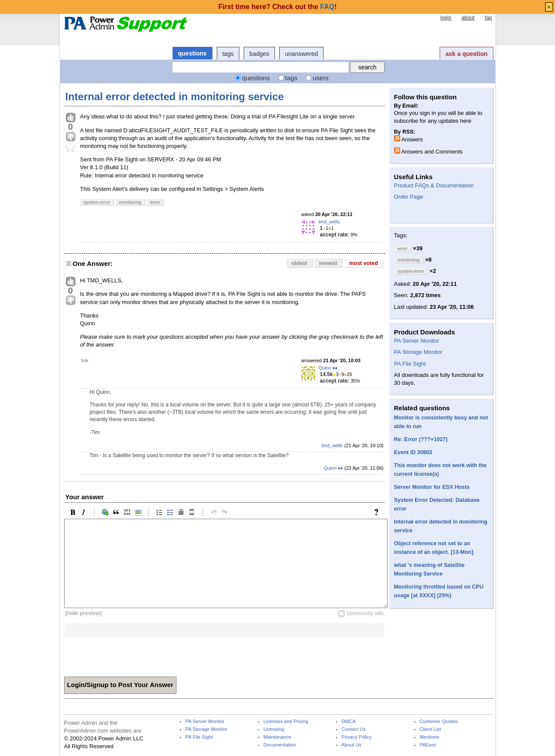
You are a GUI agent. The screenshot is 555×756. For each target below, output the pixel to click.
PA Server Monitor (417, 341)
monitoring (130, 202)
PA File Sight (410, 364)
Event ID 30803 (413, 452)
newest (328, 263)
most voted (364, 263)
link (85, 360)
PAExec (428, 745)
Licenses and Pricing (286, 722)
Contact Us (354, 729)
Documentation (280, 745)
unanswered (301, 54)
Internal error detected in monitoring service (175, 97)
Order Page (409, 197)
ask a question (466, 54)
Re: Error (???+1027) (421, 439)
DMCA (349, 722)
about (468, 18)
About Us (352, 745)
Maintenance (277, 737)
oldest (299, 263)
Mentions (430, 737)
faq (488, 18)
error (155, 202)
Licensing (274, 729)
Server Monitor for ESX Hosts (432, 487)
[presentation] (130, 654)
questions (193, 53)
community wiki (365, 613)
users (321, 78)
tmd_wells (329, 222)
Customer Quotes (439, 722)
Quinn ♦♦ (328, 368)
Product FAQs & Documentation (434, 185)
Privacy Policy (357, 737)
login (446, 18)
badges (259, 54)
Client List (430, 729)
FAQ (327, 7)
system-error (97, 202)
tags (228, 54)
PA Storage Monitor (418, 352)
